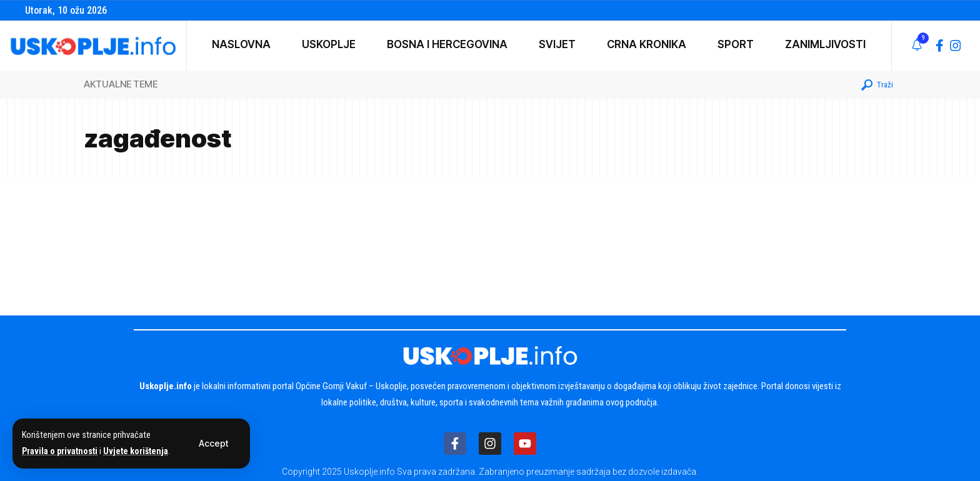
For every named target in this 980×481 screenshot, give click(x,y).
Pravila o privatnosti (61, 451)
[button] (213, 444)
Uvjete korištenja (138, 451)
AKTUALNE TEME (121, 84)
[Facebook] (940, 46)
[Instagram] (956, 46)
